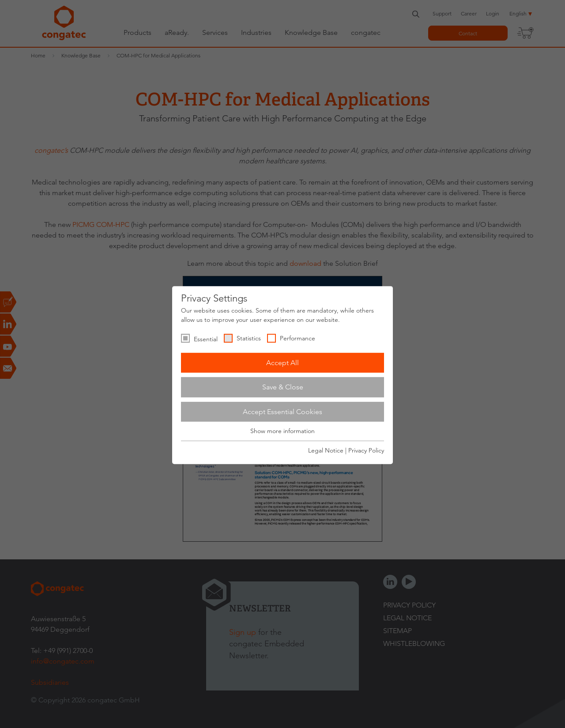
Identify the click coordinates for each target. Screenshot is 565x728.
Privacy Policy (366, 450)
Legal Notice (326, 450)
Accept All (282, 363)
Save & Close (283, 387)
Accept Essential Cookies (282, 412)
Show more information (282, 431)
